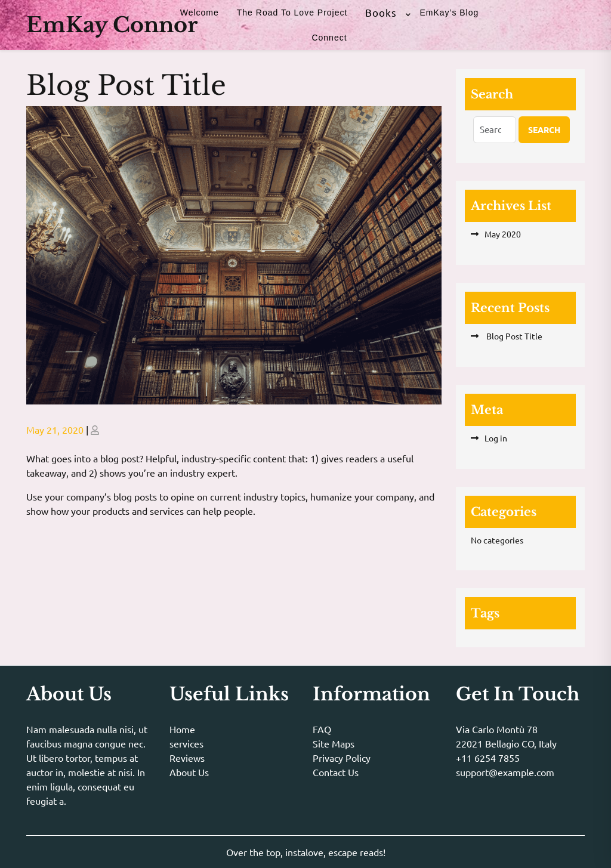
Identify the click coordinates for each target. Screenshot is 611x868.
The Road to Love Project (292, 13)
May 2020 (503, 234)
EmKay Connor (112, 25)
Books (381, 12)
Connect (329, 38)
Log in (496, 438)
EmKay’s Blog (449, 13)
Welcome (200, 13)
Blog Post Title (513, 336)
